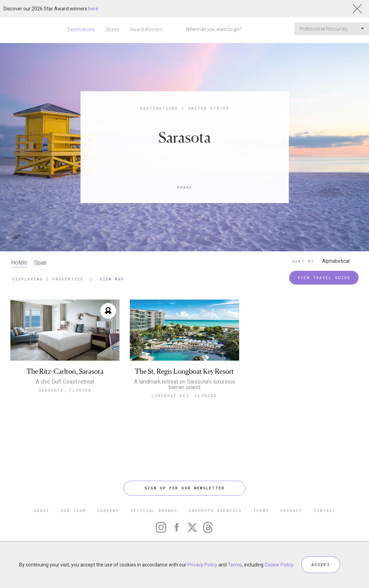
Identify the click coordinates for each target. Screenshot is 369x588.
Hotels (19, 263)
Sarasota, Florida (65, 390)
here (93, 9)
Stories (113, 30)
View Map (112, 279)
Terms (235, 565)
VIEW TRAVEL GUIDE (324, 278)
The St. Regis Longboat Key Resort (184, 372)
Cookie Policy (279, 565)
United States (209, 108)
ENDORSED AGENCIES (215, 510)
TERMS (261, 510)
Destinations (81, 30)
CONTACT (325, 510)
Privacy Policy (202, 565)
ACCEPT (321, 565)
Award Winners (146, 30)
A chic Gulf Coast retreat (65, 382)
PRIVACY (291, 510)
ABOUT (41, 510)
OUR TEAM (73, 510)
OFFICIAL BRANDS (154, 510)
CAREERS (108, 510)
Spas (40, 263)
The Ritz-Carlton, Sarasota (65, 372)
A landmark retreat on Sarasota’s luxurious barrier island (184, 385)
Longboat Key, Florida (184, 396)
